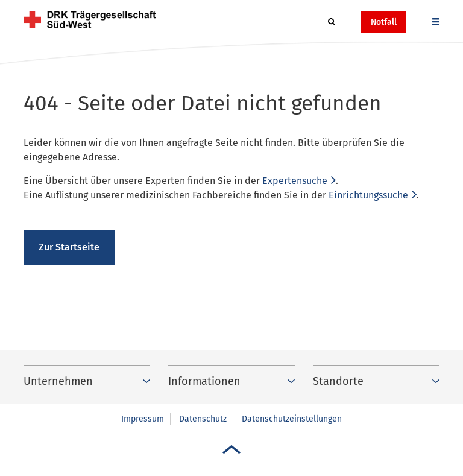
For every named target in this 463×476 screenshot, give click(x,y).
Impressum (143, 419)
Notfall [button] (384, 22)
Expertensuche (295, 181)
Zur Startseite (69, 247)
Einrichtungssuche (368, 195)
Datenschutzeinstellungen (292, 419)
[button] (332, 22)
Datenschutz (203, 419)
